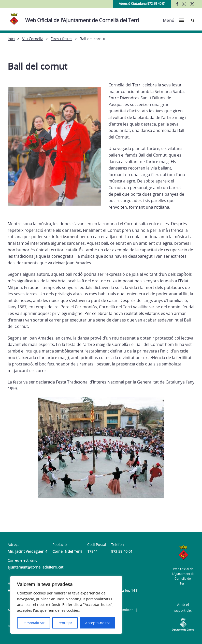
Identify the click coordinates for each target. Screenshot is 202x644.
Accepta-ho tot (98, 623)
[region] (66, 605)
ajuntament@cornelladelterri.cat (35, 567)
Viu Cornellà (33, 39)
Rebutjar (65, 623)
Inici (11, 39)
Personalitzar (34, 623)
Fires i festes (61, 39)
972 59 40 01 (122, 551)
